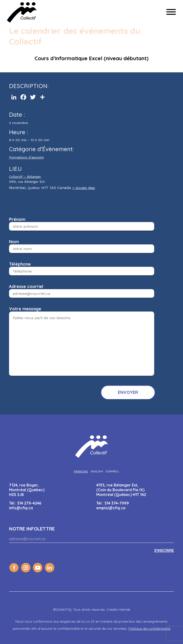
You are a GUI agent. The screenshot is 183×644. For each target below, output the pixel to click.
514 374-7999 (117, 503)
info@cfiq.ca (21, 508)
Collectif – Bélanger (25, 177)
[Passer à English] (97, 471)
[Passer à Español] (112, 471)
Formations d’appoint (26, 157)
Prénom (17, 219)
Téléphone (20, 264)
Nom (14, 242)
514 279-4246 (29, 503)
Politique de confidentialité (149, 629)
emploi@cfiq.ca (111, 508)
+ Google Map (84, 188)
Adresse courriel (26, 286)
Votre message (25, 309)
